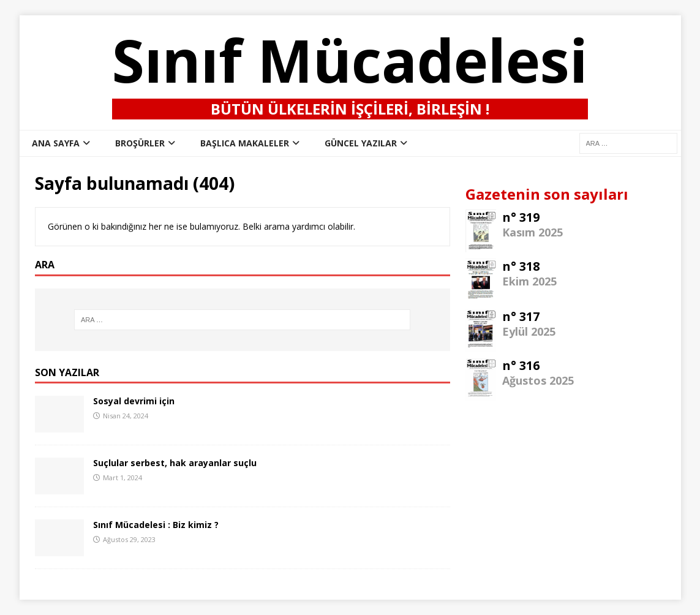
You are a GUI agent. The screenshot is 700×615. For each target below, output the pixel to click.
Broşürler (140, 143)
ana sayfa (56, 143)
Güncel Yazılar (361, 143)
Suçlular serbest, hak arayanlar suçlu (175, 463)
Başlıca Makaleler (245, 143)
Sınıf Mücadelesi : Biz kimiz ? (156, 525)
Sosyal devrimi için (134, 401)
